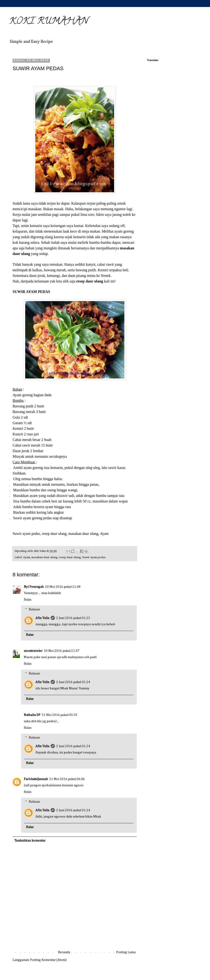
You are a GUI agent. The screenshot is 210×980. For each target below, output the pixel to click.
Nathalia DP (32, 715)
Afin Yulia (42, 618)
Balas (28, 600)
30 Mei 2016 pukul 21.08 (63, 587)
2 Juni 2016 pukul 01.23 (73, 618)
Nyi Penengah (34, 587)
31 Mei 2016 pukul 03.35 (59, 715)
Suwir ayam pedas (94, 557)
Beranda (64, 952)
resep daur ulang (70, 557)
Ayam (27, 557)
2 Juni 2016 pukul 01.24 (73, 682)
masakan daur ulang (44, 557)
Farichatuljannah (36, 779)
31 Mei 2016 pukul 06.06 (67, 779)
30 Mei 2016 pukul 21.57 (62, 651)
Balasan (34, 609)
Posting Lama (126, 952)
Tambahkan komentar (30, 841)
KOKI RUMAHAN (49, 22)
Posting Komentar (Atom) (48, 960)
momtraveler (33, 651)
